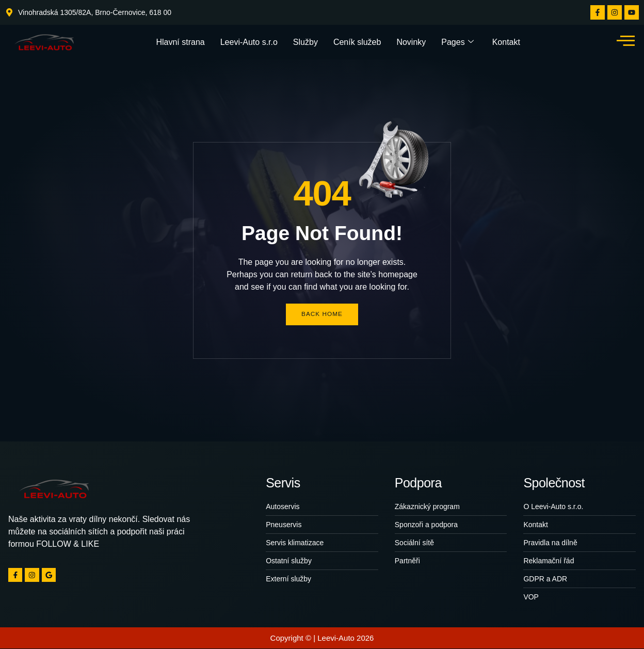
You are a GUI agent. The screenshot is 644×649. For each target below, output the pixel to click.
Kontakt (506, 42)
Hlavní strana (180, 42)
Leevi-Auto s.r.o (249, 42)
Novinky (411, 42)
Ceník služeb (357, 42)
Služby (305, 42)
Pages (457, 42)
